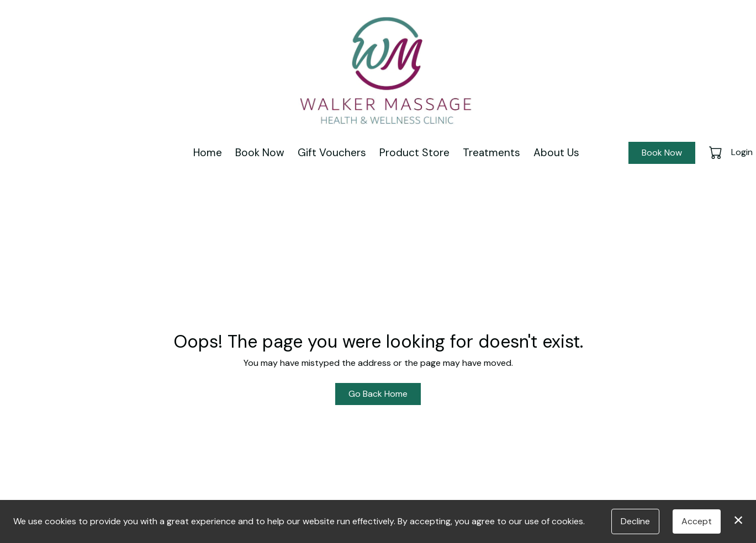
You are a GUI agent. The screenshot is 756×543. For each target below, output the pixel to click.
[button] (717, 152)
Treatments (491, 153)
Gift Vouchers (332, 153)
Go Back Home (378, 394)
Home (208, 153)
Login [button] (742, 152)
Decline (635, 521)
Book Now (260, 153)
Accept (697, 521)
